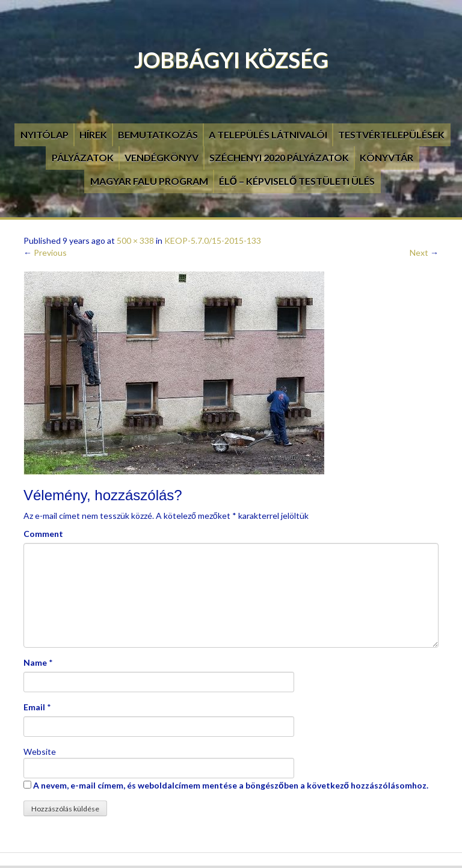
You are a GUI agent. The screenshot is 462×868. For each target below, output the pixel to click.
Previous (45, 253)
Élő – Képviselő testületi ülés (297, 181)
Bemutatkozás (158, 135)
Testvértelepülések (391, 135)
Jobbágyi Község (231, 60)
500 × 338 (135, 240)
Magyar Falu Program (149, 181)
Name (35, 662)
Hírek (93, 135)
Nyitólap (45, 135)
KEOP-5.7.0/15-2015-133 (213, 240)
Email (34, 707)
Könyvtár (387, 157)
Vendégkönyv (162, 157)
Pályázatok (83, 157)
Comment (43, 534)
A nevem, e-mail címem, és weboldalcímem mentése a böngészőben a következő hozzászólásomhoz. (231, 785)
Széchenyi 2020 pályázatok (279, 157)
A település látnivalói (268, 135)
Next (424, 253)
